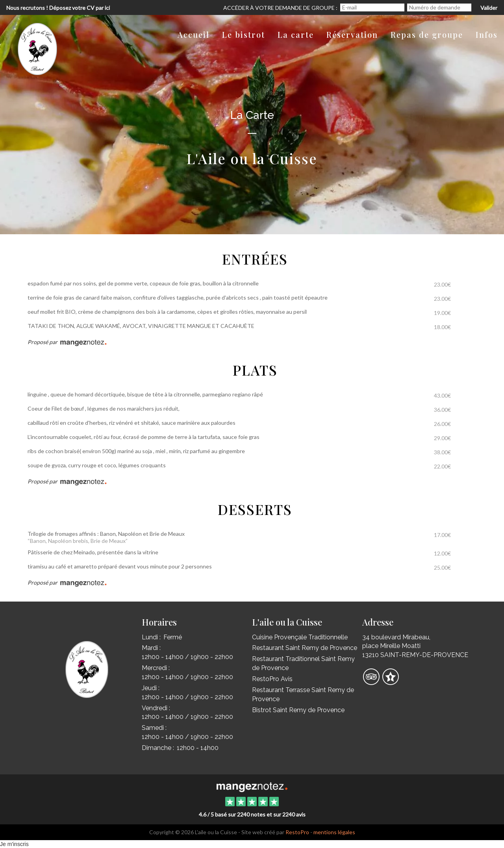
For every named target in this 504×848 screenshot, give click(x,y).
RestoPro (297, 832)
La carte (296, 34)
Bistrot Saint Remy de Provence (298, 710)
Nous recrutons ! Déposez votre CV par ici (58, 8)
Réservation (352, 34)
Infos (487, 34)
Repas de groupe (427, 34)
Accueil (194, 34)
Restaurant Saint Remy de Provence (305, 648)
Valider (489, 8)
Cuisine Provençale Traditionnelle (300, 637)
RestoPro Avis (272, 679)
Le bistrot (244, 34)
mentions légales (334, 832)
